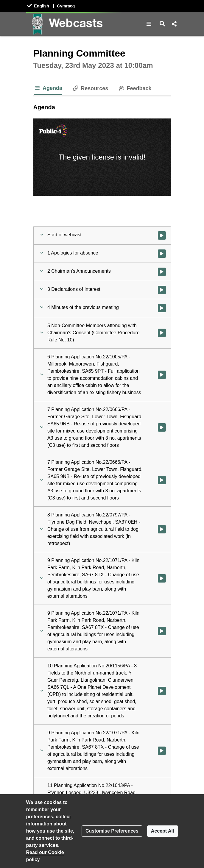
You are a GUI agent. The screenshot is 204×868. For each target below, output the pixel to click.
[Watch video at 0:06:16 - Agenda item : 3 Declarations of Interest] (162, 290)
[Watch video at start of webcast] (162, 235)
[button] (149, 24)
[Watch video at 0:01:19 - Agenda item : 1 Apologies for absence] (162, 254)
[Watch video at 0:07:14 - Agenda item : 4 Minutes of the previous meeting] (162, 308)
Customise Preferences (112, 831)
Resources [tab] (90, 88)
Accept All (163, 831)
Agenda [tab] (48, 88)
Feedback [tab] (134, 88)
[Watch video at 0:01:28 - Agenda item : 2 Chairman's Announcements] (162, 272)
